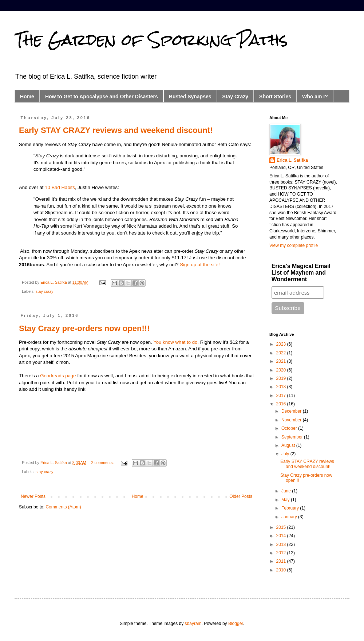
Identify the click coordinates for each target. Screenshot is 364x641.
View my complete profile (294, 245)
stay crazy (45, 291)
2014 (282, 536)
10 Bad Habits (60, 187)
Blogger (236, 624)
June (287, 491)
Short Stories (275, 97)
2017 (282, 396)
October (290, 428)
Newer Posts (33, 496)
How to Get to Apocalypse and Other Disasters (102, 97)
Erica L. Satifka (292, 160)
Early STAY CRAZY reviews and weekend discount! (116, 130)
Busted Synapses (190, 97)
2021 (282, 361)
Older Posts (241, 496)
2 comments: (103, 463)
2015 (282, 527)
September (293, 437)
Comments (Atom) (63, 507)
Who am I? (315, 97)
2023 (282, 344)
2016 (282, 404)
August (289, 445)
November (292, 420)
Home (27, 97)
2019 (282, 378)
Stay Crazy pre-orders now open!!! (84, 328)
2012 (282, 553)
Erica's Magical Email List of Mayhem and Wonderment (301, 273)
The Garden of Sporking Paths (151, 40)
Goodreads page (58, 376)
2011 (282, 561)
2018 (282, 387)
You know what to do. (176, 342)
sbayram (193, 624)
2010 (282, 570)
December (292, 411)
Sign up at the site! (200, 265)
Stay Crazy (236, 97)
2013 (282, 544)
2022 (282, 353)
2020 (282, 370)
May (286, 500)
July (286, 454)
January (290, 517)
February (291, 508)
